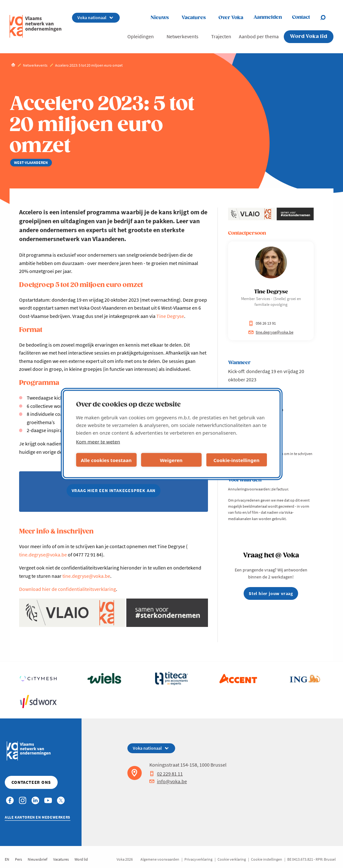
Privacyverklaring (198, 859)
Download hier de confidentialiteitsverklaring (68, 589)
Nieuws (160, 18)
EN (7, 859)
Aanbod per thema (259, 36)
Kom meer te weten (98, 442)
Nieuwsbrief (38, 859)
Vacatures (194, 18)
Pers (18, 859)
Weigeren (171, 460)
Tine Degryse (170, 316)
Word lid (81, 859)
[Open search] (327, 18)
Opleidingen (141, 36)
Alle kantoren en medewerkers (38, 817)
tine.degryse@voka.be (43, 555)
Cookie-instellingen (236, 460)
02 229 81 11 (166, 774)
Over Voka (231, 18)
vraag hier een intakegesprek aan (114, 490)
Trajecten (221, 36)
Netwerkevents (182, 36)
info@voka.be (168, 781)
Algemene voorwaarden (160, 859)
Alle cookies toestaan (106, 460)
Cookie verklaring (232, 859)
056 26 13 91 (262, 323)
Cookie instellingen (267, 859)
